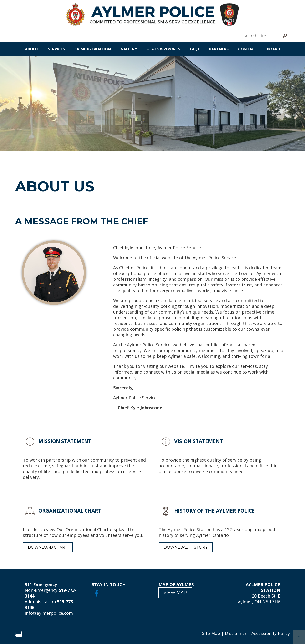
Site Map (211, 633)
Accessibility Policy (271, 633)
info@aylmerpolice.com (49, 613)
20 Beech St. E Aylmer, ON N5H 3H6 (259, 599)
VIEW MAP (175, 593)
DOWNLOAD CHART (48, 547)
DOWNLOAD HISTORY (186, 547)
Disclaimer (236, 633)
